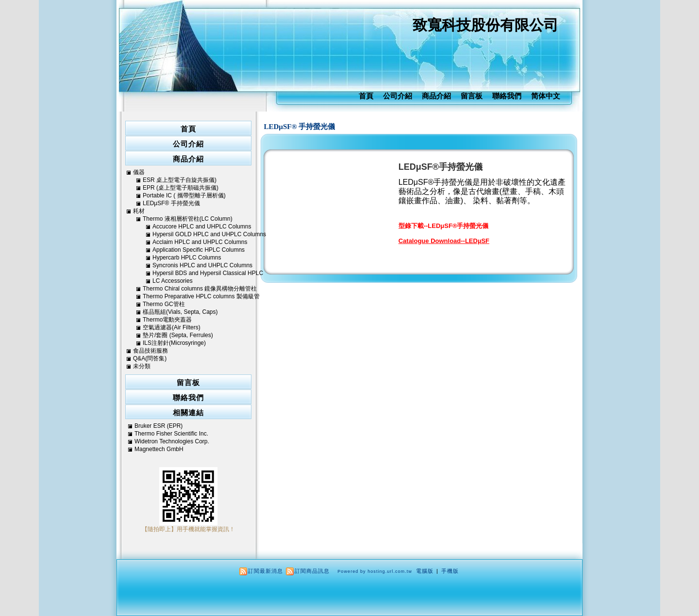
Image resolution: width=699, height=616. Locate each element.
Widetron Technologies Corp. (172, 441)
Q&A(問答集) (150, 358)
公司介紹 (398, 96)
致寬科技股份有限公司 (485, 25)
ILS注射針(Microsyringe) (174, 343)
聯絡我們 (507, 96)
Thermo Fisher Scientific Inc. (171, 434)
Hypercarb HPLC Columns (187, 258)
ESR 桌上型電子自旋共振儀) (180, 180)
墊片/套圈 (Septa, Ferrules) (178, 335)
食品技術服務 (150, 351)
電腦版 (425, 571)
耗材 (139, 211)
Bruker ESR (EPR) (158, 426)
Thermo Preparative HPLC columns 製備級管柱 (201, 296)
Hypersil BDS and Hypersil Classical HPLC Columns (208, 273)
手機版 (450, 571)
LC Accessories (173, 281)
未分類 (142, 366)
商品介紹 (436, 96)
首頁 (366, 96)
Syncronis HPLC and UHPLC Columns (202, 265)
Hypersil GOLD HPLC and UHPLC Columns (209, 234)
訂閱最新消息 (266, 571)
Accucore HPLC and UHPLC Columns (202, 227)
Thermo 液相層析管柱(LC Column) (188, 219)
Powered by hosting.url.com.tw (375, 571)
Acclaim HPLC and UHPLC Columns (200, 242)
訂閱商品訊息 (312, 571)
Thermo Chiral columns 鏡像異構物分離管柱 (200, 289)
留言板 (472, 96)
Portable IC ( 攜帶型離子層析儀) (184, 195)
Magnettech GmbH (159, 449)
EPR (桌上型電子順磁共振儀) (181, 188)
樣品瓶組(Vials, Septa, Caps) (180, 312)
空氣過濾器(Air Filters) (172, 327)
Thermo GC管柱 (164, 304)
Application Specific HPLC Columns (199, 250)
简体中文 (546, 96)
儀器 (139, 172)
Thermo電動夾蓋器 (167, 320)
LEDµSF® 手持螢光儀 (300, 127)
